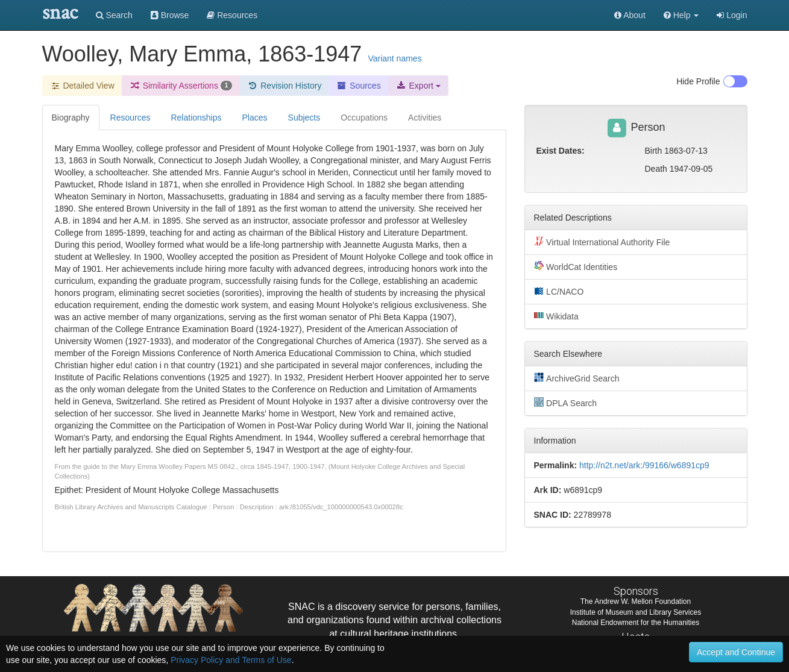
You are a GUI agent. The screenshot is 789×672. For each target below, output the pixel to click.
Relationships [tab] (196, 118)
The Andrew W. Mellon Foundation (636, 601)
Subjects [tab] (304, 118)
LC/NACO (559, 291)
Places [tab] (255, 118)
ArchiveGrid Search (577, 378)
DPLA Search (566, 403)
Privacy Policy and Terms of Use (231, 660)
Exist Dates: (561, 151)
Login (732, 15)
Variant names (394, 58)
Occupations (364, 118)
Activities (425, 118)
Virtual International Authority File (602, 242)
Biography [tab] (71, 118)
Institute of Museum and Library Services (636, 612)
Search (114, 15)
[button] (681, 15)
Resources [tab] (130, 118)
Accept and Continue (736, 652)
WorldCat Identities (576, 266)
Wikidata (556, 316)
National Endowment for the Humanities (636, 623)
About (630, 15)
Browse (170, 15)
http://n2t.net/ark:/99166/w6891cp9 (644, 465)
